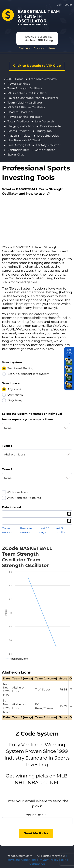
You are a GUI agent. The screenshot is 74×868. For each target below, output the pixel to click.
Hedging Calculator (21, 126)
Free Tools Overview (43, 79)
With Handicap (17, 492)
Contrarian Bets (18, 150)
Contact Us (37, 864)
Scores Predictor (19, 131)
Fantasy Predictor (48, 145)
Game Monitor (45, 150)
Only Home (15, 395)
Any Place (14, 389)
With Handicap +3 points (24, 498)
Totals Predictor (18, 121)
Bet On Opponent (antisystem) (29, 374)
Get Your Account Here (37, 48)
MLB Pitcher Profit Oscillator (28, 93)
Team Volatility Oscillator (25, 103)
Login (68, 5)
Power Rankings (19, 84)
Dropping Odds (48, 136)
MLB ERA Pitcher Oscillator (26, 107)
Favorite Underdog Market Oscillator (33, 98)
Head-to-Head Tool (20, 112)
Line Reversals (45, 121)
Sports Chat (16, 155)
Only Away (15, 400)
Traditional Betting (21, 368)
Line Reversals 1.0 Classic (24, 140)
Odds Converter (51, 126)
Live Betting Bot (19, 145)
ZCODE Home (14, 79)
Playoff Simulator (20, 136)
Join (60, 5)
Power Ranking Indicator (25, 117)
